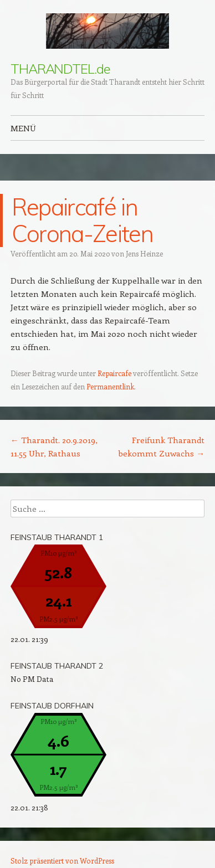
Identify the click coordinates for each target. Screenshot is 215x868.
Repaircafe (114, 373)
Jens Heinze (144, 253)
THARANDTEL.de (60, 69)
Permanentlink (110, 386)
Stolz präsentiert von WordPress (62, 861)
